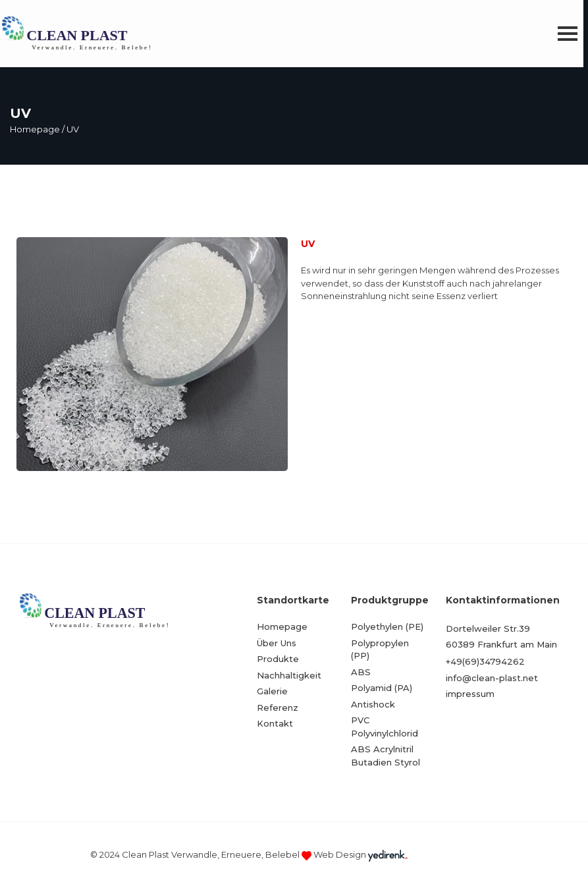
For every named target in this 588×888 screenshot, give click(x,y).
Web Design (340, 854)
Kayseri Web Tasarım (454, 854)
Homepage (35, 129)
